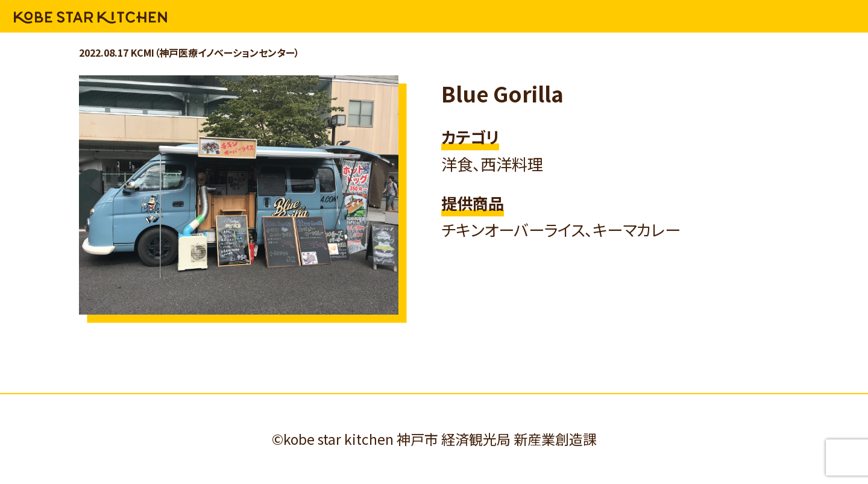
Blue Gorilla (502, 93)
